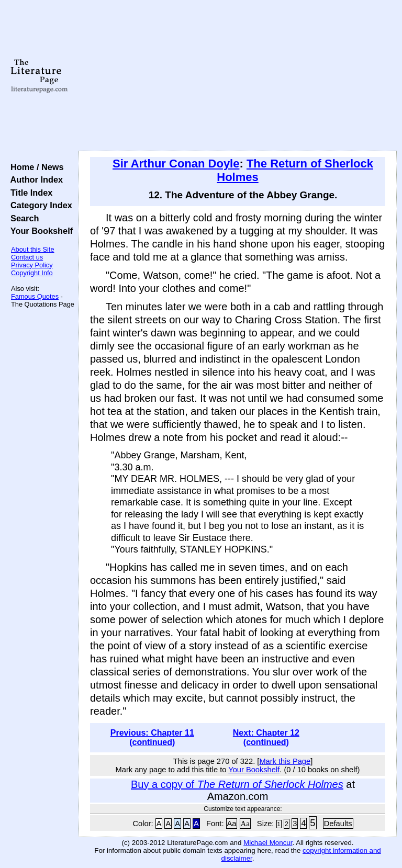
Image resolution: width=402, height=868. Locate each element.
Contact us (27, 257)
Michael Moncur (268, 843)
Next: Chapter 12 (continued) (266, 737)
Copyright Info (32, 273)
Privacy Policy (32, 265)
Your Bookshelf (39, 231)
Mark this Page (285, 761)
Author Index (34, 179)
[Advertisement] (238, 76)
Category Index (39, 205)
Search (22, 218)
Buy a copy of (237, 784)
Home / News (35, 167)
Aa (232, 824)
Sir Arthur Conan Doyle (176, 164)
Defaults (338, 824)
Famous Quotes (35, 296)
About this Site (33, 249)
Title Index (29, 193)
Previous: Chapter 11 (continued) (152, 737)
